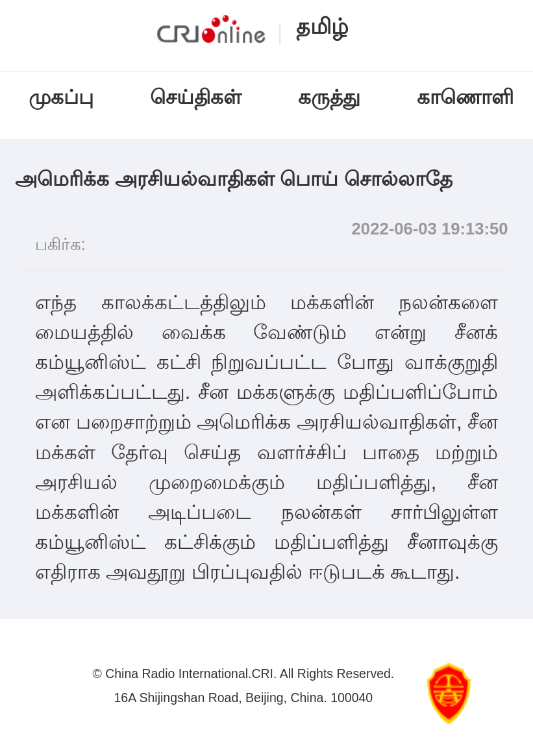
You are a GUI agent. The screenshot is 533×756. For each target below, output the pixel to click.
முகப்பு (61, 97)
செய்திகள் (196, 97)
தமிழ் (322, 26)
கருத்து (329, 97)
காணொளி (468, 97)
